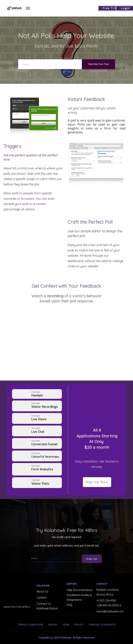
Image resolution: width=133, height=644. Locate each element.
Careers (42, 598)
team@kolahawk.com (110, 611)
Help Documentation (80, 590)
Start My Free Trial (98, 64)
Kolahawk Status (47, 608)
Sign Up (92, 559)
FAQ (69, 605)
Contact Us (44, 604)
